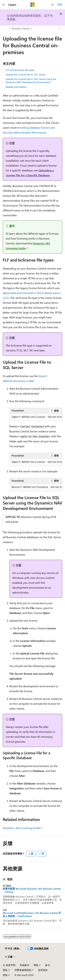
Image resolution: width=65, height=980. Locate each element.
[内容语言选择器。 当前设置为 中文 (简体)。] (12, 949)
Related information (16, 87)
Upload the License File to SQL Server (26, 74)
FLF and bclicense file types (20, 70)
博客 (36, 965)
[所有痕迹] (6, 28)
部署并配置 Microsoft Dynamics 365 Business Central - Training (32, 890)
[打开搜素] (53, 5)
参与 (47, 965)
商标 (5, 975)
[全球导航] (3, 5)
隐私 (5, 970)
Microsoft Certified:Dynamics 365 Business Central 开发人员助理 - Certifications (32, 915)
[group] (36, 417)
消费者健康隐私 (23, 970)
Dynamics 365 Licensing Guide (21, 828)
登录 (60, 4)
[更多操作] (59, 28)
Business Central (21, 28)
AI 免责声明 (9, 965)
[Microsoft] (33, 5)
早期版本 (24, 965)
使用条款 (43, 970)
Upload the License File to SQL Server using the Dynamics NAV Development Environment (31, 81)
